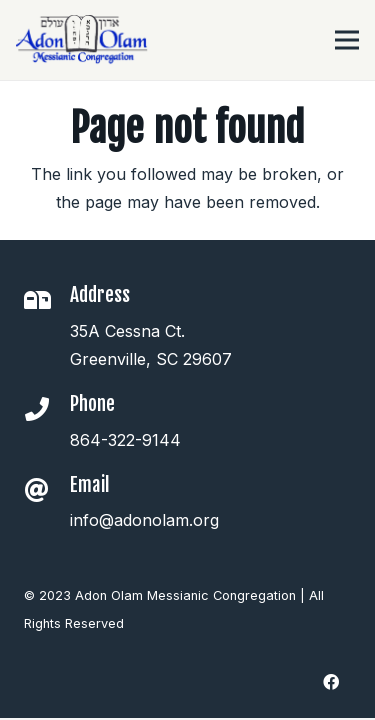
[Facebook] (331, 682)
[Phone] (47, 411)
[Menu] (347, 40)
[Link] (82, 40)
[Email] (47, 492)
